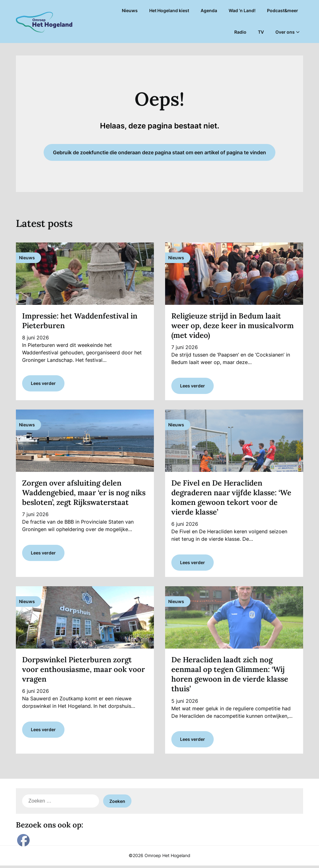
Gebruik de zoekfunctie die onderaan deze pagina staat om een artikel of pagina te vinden (159, 152)
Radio (240, 32)
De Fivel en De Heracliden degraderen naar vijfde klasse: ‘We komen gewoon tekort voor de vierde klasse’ (231, 498)
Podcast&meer (283, 10)
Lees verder (43, 384)
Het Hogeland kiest (169, 10)
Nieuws (130, 10)
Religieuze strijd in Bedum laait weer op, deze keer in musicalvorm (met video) (233, 326)
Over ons (285, 32)
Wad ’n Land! (242, 10)
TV (261, 32)
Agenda (209, 10)
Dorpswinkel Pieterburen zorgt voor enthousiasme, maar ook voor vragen (83, 671)
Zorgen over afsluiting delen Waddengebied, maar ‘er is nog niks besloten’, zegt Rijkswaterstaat (84, 493)
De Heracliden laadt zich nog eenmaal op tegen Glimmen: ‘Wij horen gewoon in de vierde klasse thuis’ (230, 676)
